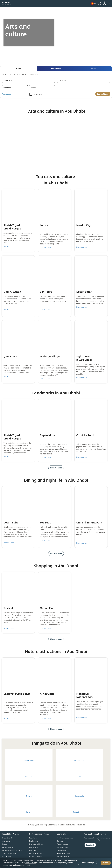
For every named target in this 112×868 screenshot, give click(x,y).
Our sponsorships (8, 847)
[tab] (19, 68)
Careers (4, 844)
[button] (94, 3)
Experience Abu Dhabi (37, 853)
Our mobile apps (62, 847)
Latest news (6, 841)
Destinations (34, 841)
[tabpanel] (56, 84)
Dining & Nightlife (80, 812)
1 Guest (20, 74)
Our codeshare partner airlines (12, 850)
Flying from (8, 80)
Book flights (33, 838)
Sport (80, 776)
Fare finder (33, 850)
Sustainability (6, 856)
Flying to (62, 80)
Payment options (63, 844)
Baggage (60, 841)
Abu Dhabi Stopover (36, 856)
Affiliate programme (64, 853)
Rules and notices (63, 856)
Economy (32, 74)
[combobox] (9, 74)
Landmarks (80, 796)
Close (106, 863)
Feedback (90, 845)
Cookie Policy (30, 863)
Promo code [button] (6, 94)
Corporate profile (8, 838)
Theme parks (29, 760)
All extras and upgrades (65, 838)
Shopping (29, 776)
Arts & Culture (80, 760)
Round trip (7, 74)
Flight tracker (34, 847)
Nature (29, 796)
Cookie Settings (87, 863)
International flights (36, 844)
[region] (56, 863)
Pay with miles (38, 94)
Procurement (61, 850)
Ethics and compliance (9, 853)
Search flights (103, 94)
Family (29, 812)
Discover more (9, 246)
